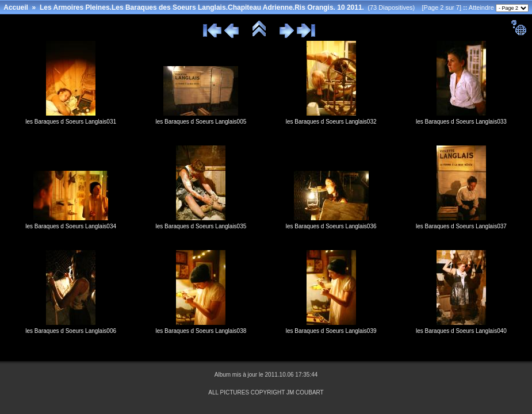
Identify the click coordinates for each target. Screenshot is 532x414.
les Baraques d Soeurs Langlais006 (71, 331)
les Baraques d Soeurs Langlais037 (461, 226)
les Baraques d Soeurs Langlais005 (201, 122)
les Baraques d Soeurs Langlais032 (331, 122)
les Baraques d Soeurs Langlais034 (71, 226)
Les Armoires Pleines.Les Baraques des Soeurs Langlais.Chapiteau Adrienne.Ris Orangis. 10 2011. (202, 7)
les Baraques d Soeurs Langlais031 (71, 122)
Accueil (16, 7)
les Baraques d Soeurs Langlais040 (461, 331)
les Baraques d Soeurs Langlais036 (331, 226)
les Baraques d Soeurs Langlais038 (201, 331)
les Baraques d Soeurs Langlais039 (331, 331)
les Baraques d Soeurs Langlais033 (461, 122)
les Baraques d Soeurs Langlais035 (201, 226)
